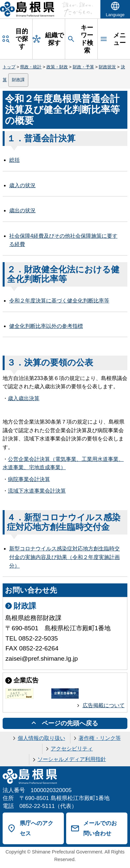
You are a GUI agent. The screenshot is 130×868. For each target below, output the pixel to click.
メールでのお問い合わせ (100, 828)
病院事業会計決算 (29, 479)
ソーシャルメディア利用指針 (72, 759)
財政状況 (107, 67)
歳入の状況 (22, 185)
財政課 (18, 80)
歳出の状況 (22, 210)
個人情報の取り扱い (41, 738)
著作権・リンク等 (100, 738)
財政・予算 (83, 67)
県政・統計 (31, 67)
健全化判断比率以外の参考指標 (46, 326)
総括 (14, 160)
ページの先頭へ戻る (70, 723)
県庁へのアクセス (37, 828)
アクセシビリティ (72, 749)
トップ (9, 67)
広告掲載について (104, 705)
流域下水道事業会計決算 (37, 491)
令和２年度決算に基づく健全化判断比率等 (59, 301)
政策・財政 (57, 67)
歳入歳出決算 (24, 398)
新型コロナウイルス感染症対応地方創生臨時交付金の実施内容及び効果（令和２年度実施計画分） (65, 557)
